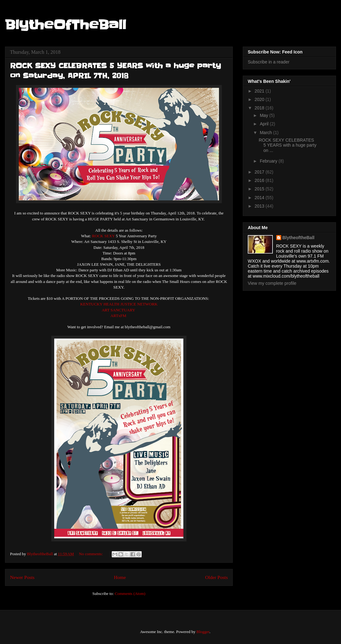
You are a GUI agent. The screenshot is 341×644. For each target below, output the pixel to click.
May (264, 115)
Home (120, 577)
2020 (260, 99)
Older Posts (216, 577)
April (265, 124)
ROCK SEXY (103, 236)
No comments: (91, 554)
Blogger (203, 632)
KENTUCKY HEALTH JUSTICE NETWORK (119, 304)
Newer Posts (22, 577)
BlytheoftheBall (299, 238)
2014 (260, 198)
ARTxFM (118, 316)
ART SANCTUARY (118, 310)
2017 (260, 172)
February (269, 161)
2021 (260, 91)
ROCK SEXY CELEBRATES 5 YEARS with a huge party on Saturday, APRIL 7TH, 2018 (115, 71)
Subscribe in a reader (269, 62)
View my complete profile (272, 283)
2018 (260, 108)
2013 (260, 206)
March (266, 133)
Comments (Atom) (130, 594)
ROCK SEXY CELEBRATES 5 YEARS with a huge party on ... (288, 145)
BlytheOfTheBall (66, 25)
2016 (260, 180)
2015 (260, 189)
